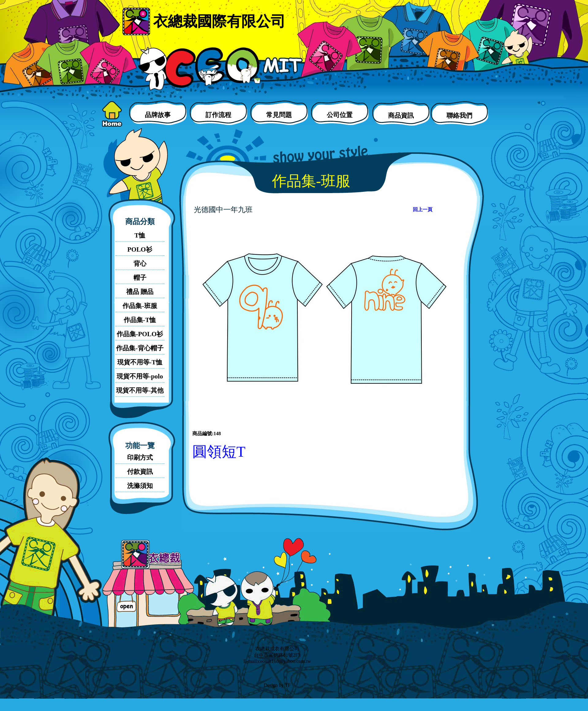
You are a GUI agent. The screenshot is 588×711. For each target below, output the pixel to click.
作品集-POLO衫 (140, 334)
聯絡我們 (459, 116)
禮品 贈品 (140, 292)
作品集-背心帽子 (140, 348)
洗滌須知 (140, 486)
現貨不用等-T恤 (140, 362)
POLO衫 (140, 249)
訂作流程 (218, 115)
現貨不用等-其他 (140, 390)
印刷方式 (140, 458)
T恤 (140, 235)
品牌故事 (158, 115)
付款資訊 (140, 472)
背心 (140, 264)
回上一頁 (423, 209)
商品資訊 (401, 116)
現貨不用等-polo (140, 376)
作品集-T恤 (140, 320)
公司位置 (340, 115)
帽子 (140, 278)
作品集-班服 (140, 306)
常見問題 (279, 115)
